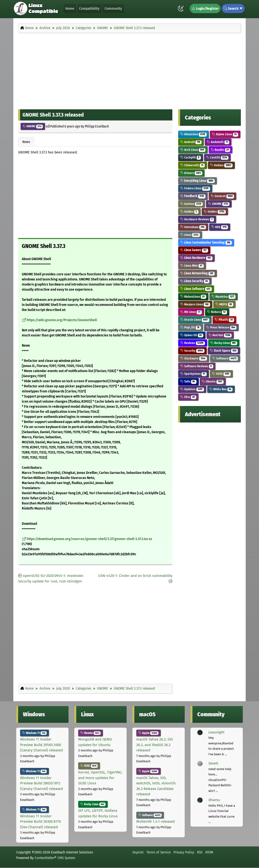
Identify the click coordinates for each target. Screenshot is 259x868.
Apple (149, 733)
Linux (190, 235)
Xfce (188, 397)
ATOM (209, 852)
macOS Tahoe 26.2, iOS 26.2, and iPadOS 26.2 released (155, 745)
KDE (220, 227)
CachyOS (191, 157)
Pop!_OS (191, 327)
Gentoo (192, 204)
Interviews (193, 227)
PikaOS (225, 320)
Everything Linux (198, 181)
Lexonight (216, 732)
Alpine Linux (225, 134)
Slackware (194, 358)
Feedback (193, 196)
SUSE (221, 374)
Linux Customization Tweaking (206, 243)
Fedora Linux (195, 188)
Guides (189, 211)
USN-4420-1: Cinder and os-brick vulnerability (135, 576)
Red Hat (220, 335)
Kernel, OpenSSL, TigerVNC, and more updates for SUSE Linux (100, 778)
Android (191, 142)
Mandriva (224, 297)
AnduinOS (218, 142)
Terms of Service (159, 852)
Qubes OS (192, 335)
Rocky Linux (224, 343)
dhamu (214, 800)
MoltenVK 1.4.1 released (156, 821)
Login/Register (205, 8)
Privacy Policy (184, 852)
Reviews (193, 343)
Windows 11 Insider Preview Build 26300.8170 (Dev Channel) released (40, 822)
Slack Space (224, 351)
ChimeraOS (193, 165)
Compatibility (89, 8)
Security (192, 351)
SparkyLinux (194, 374)
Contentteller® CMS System (55, 858)
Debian (221, 165)
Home (70, 8)
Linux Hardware (196, 258)
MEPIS (225, 304)
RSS (200, 852)
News (26, 142)
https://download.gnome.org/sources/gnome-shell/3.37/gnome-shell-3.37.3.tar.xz (89, 539)
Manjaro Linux (195, 304)
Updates (192, 389)
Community (113, 8)
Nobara (217, 312)
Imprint (138, 852)
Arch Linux (193, 150)
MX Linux (191, 312)
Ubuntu (213, 381)
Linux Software (196, 289)
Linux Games (194, 250)
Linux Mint (192, 266)
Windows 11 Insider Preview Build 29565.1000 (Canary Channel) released (42, 745)
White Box (221, 389)
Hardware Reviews (197, 219)
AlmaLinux (194, 134)
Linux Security (195, 281)
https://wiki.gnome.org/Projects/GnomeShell (62, 320)
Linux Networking (198, 273)
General (223, 196)
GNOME (33, 126)
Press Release (221, 327)
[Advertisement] (129, 70)
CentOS (217, 157)
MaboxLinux (193, 297)
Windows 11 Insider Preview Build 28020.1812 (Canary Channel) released (42, 783)
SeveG (213, 763)
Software (225, 358)
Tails (188, 381)
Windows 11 (34, 733)
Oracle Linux (195, 320)
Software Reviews (197, 366)
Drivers (191, 173)
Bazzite (221, 150)
